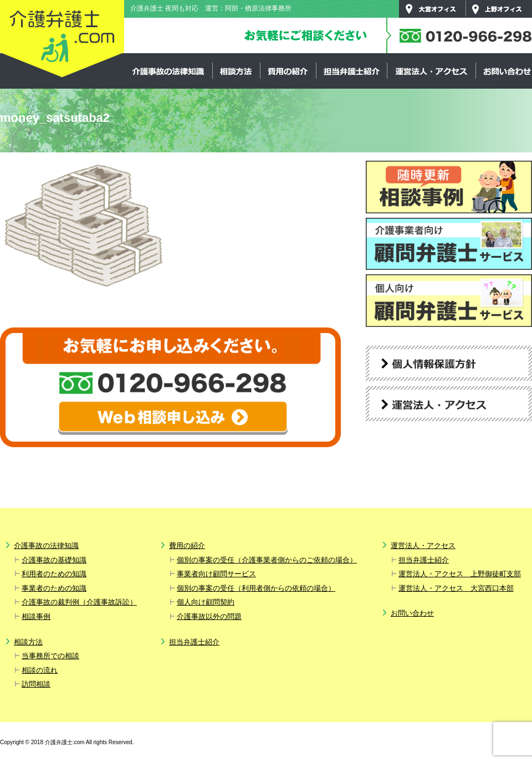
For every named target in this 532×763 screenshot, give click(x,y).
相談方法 (236, 71)
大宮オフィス (432, 9)
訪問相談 (36, 684)
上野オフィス (499, 9)
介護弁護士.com (62, 39)
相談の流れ (40, 670)
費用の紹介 (288, 71)
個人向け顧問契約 (206, 602)
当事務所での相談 (50, 656)
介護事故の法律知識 (168, 71)
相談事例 (36, 616)
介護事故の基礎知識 (54, 560)
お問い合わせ (412, 613)
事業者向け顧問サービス (216, 574)
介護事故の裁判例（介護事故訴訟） (79, 602)
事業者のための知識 (54, 588)
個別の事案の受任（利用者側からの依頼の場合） (256, 588)
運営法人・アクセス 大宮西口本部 (456, 588)
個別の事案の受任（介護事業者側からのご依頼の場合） (267, 560)
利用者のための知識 (54, 574)
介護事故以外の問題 (209, 616)
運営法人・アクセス (431, 71)
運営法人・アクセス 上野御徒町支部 (460, 574)
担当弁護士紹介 (351, 71)
